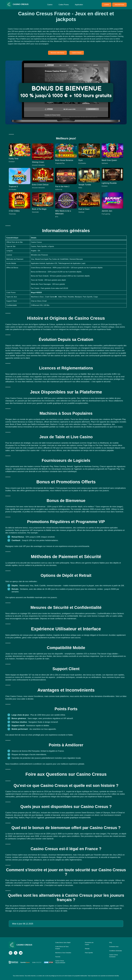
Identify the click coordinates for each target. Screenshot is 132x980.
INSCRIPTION (119, 5)
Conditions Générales (116, 951)
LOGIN (107, 5)
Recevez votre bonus (57, 53)
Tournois (58, 957)
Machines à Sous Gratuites (63, 953)
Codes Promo (64, 5)
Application (79, 5)
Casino (50, 5)
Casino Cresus (77, 53)
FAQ (111, 943)
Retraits (87, 949)
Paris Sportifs (89, 953)
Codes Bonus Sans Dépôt (63, 943)
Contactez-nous (114, 947)
